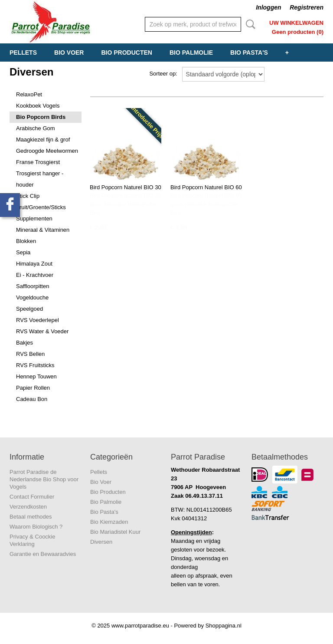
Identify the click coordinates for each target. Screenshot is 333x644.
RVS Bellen (30, 354)
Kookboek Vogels (38, 106)
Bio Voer (69, 53)
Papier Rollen (33, 388)
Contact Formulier (32, 497)
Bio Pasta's (249, 53)
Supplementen (34, 218)
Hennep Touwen (36, 376)
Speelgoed (29, 309)
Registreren (307, 7)
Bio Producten (126, 53)
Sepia (23, 252)
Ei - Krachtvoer (35, 275)
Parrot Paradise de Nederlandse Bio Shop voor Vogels (44, 479)
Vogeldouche (32, 297)
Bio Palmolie (191, 53)
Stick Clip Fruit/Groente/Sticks (41, 202)
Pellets (23, 53)
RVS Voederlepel (38, 320)
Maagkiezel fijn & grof (43, 140)
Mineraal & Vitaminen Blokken (43, 235)
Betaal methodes (31, 517)
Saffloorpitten (33, 286)
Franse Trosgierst (38, 162)
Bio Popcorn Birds (41, 117)
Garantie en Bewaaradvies (43, 554)
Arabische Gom (36, 128)
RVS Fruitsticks (35, 365)
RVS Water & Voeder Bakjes (42, 337)
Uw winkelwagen (296, 23)
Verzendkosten (28, 507)
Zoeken (249, 24)
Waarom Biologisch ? (36, 527)
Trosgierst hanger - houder (40, 179)
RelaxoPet (29, 94)
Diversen (101, 542)
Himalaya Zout (34, 264)
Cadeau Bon (32, 399)
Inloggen (268, 7)
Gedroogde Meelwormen (47, 151)
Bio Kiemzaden (109, 522)
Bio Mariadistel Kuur (115, 532)
